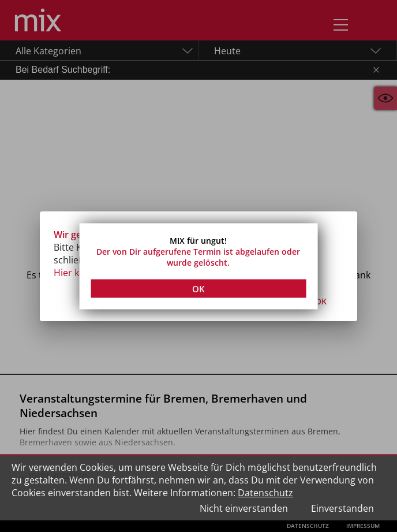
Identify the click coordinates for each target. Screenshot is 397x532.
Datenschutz (265, 493)
